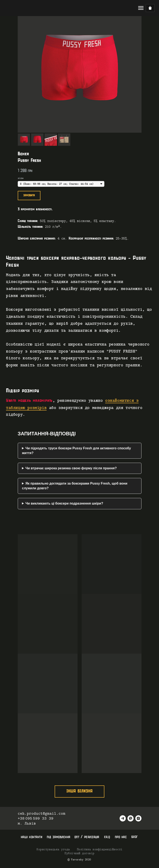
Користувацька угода (53, 849)
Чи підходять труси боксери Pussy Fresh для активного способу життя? (77, 450)
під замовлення (59, 837)
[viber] (131, 818)
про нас (121, 837)
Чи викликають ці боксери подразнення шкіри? (64, 503)
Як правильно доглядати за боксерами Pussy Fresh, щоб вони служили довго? (75, 486)
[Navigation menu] (141, 8)
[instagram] (138, 818)
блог (135, 837)
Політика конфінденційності (100, 849)
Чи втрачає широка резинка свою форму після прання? (71, 468)
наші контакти (32, 837)
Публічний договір (79, 853)
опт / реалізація (87, 837)
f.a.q (107, 837)
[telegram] (123, 818)
